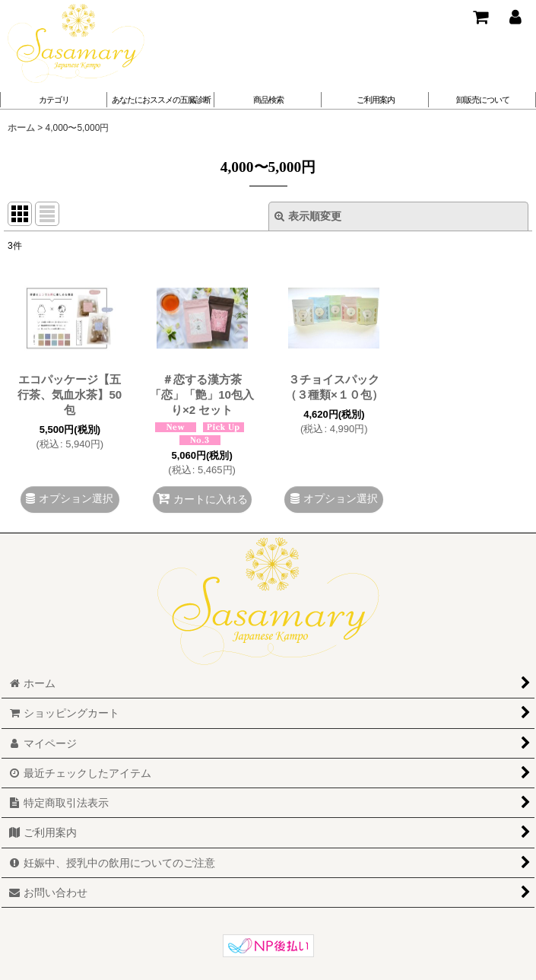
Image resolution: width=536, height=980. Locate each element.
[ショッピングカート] (480, 17)
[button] (161, 100)
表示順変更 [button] (308, 216)
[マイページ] (515, 17)
